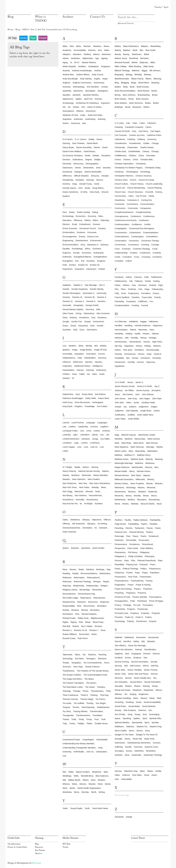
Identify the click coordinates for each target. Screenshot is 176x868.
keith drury (67, 402)
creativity (157, 253)
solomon (142, 710)
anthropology (79, 87)
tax (84, 655)
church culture (121, 184)
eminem (96, 224)
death (87, 156)
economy (92, 216)
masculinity (140, 451)
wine (93, 780)
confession (144, 220)
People (43, 38)
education (67, 220)
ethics (88, 249)
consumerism (121, 233)
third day (104, 695)
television (102, 659)
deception (106, 156)
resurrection (89, 606)
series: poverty (150, 670)
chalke (146, 143)
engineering (68, 241)
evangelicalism (100, 257)
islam (95, 374)
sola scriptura (130, 710)
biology (129, 75)
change (155, 143)
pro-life (137, 605)
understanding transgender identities (79, 748)
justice (157, 411)
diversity (90, 180)
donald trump (86, 184)
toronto (76, 707)
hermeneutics (121, 342)
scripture (137, 658)
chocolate (150, 156)
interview (90, 370)
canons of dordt (122, 131)
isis (88, 374)
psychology (120, 621)
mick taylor (136, 475)
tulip (65, 723)
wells (76, 776)
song (130, 714)
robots (76, 626)
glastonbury (89, 313)
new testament (69, 483)
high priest (157, 342)
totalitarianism (103, 707)
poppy (145, 573)
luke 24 (94, 447)
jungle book (146, 411)
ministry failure (121, 484)
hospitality (119, 358)
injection (89, 362)
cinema (159, 192)
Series (24, 38)
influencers (78, 362)
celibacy (141, 139)
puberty (130, 621)
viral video (137, 775)
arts (83, 107)
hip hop (118, 346)
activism (92, 50)
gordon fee (77, 322)
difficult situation (81, 176)
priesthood (142, 601)
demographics (92, 164)
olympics (91, 524)
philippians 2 (120, 556)
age (97, 58)
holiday (147, 346)
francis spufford (122, 297)
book (132, 87)
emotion (102, 228)
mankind (128, 439)
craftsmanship (121, 253)
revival (84, 610)
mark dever (138, 443)
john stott (119, 403)
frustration (131, 301)
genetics (101, 301)
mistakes (142, 492)
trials (74, 719)
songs (137, 714)
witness (66, 784)
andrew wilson (83, 75)
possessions (120, 577)
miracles (159, 484)
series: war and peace (138, 674)
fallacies (139, 281)
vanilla (158, 771)
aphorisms (78, 91)
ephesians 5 (93, 245)
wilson (86, 780)
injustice (98, 362)
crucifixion (157, 257)
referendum (105, 573)
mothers (131, 500)
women (83, 784)
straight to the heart (124, 735)
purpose (153, 621)
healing (129, 334)
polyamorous (155, 569)
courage (155, 245)
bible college (121, 66)
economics (81, 216)
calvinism (152, 123)
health (137, 334)
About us (39, 854)
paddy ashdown (140, 520)
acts (100, 50)
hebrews (119, 338)
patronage (119, 536)
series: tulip (120, 674)
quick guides (98, 548)
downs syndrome (70, 192)
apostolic (77, 95)
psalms (148, 617)
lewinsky (67, 435)
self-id (146, 666)
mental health (121, 471)
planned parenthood (147, 561)
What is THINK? (41, 19)
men (156, 467)
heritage (152, 338)
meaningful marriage (124, 463)
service (128, 678)
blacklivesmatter (122, 79)
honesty (118, 354)
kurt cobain (102, 406)
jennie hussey (143, 390)
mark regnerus (121, 447)
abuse (106, 46)
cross (137, 257)
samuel (139, 649)
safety (136, 641)
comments (119, 204)
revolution (95, 610)
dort (81, 188)
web (106, 772)
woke (75, 784)
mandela (118, 439)
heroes (147, 342)
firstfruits (132, 289)
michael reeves (122, 475)
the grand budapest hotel (95, 675)
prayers (137, 589)
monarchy (119, 496)
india (80, 358)
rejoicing (67, 586)
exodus (73, 265)
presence (142, 593)
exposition (79, 269)
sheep (155, 686)
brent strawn (120, 99)
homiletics (139, 350)
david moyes (89, 151)
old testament (78, 524)
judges (154, 407)
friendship (119, 301)
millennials (140, 479)
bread (155, 95)
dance (99, 139)
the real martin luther (73, 687)
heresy (143, 338)
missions (132, 492)
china (141, 156)
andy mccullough (70, 79)
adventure (106, 54)
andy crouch (97, 75)
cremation (127, 257)
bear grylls (150, 50)
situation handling (123, 698)
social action (120, 706)
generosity (101, 293)
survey (129, 751)
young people (76, 808)
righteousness (97, 618)
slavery (144, 698)
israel (102, 374)
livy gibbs (105, 439)
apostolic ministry (91, 95)
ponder (129, 573)
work (65, 788)
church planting (154, 188)
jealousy (119, 390)
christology (145, 172)
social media (134, 706)
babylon (145, 46)
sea (145, 658)
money (128, 496)
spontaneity (137, 723)
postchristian (145, 577)
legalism (104, 427)
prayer (130, 585)
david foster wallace (72, 151)
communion (120, 208)
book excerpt (143, 87)
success (156, 743)
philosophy (149, 556)
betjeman (144, 62)
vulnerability (126, 779)
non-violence (81, 495)
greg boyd (83, 326)
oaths (65, 520)
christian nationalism (124, 164)
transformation (96, 711)
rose (103, 630)
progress (131, 609)
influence (67, 362)
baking (118, 50)
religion (104, 586)
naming (95, 467)
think (108, 691)
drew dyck (94, 192)
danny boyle (68, 147)
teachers (92, 655)
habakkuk (133, 322)
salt (143, 641)
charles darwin (147, 147)
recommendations (89, 573)
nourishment (92, 500)
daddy (91, 139)
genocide (67, 305)
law (64, 427)
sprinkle (155, 723)
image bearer (86, 350)
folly (117, 293)
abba (65, 46)
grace (65, 326)
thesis (85, 691)
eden (101, 216)
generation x (88, 293)
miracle (149, 484)
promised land (121, 613)
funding (135, 305)
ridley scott (83, 618)
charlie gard (120, 151)
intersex (80, 370)
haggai (143, 322)
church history (137, 184)
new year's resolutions (100, 483)
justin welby (133, 419)
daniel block (92, 143)
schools (147, 654)
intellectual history (82, 366)
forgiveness (133, 293)
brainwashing (144, 95)
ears (65, 212)
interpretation (68, 370)
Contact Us (98, 17)
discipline (80, 180)
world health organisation (89, 788)
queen (66, 548)
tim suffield (79, 703)
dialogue (78, 172)
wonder (92, 784)
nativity (66, 475)
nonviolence (68, 500)
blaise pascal (137, 79)
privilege (127, 605)
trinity (81, 719)
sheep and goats (122, 690)
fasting (156, 281)
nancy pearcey (69, 471)
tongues (66, 707)
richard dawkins (89, 614)
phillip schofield (135, 556)
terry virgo (78, 667)
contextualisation (151, 233)
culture (129, 261)
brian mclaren (121, 103)
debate (96, 156)
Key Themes (40, 851)
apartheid (67, 91)
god (93, 318)
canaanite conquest (134, 127)
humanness (120, 362)
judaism (132, 407)
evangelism (68, 261)
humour (140, 362)
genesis (66, 297)
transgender (68, 715)
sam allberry (120, 645)
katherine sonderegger (73, 398)
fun (151, 301)
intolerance (101, 370)
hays (152, 330)
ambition (82, 66)
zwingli (129, 817)
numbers (99, 504)
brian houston (142, 99)
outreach (103, 528)
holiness (157, 346)
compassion (145, 208)
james (130, 382)
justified (131, 415)
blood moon (144, 83)
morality (137, 496)
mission (141, 487)
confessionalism (122, 224)
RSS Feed (66, 844)
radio (81, 569)
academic (67, 50)
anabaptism (94, 66)
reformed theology (82, 582)
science (156, 654)
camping (119, 127)
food (123, 293)
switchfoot (139, 751)
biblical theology (122, 71)
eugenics (67, 253)
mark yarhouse (137, 447)
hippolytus (129, 346)
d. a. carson (81, 139)
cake (135, 123)
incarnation (91, 354)
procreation (148, 605)
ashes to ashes (94, 107)
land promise (78, 423)
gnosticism (84, 318)
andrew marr (68, 75)
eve (77, 261)
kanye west (87, 394)
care (134, 131)
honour (141, 354)
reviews (75, 610)
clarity (151, 196)
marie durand (154, 439)
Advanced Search (136, 24)
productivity (120, 609)
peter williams (147, 548)
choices (127, 160)
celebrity (131, 139)
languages (102, 423)
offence (107, 520)
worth (94, 792)
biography (119, 75)
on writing (102, 524)
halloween (153, 322)
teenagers (91, 659)
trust (96, 719)
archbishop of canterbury (87, 103)
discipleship (68, 180)
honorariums (130, 354)
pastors (149, 532)
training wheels (80, 711)
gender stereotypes (71, 293)
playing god (132, 565)
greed (73, 326)
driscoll (105, 192)
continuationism (122, 237)
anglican (66, 83)
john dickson (148, 394)
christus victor (121, 180)
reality (75, 573)
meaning (159, 459)
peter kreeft (133, 548)
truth (103, 719)
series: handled (134, 670)
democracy (78, 164)
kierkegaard (98, 402)
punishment (141, 621)
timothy (90, 703)
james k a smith (144, 386)
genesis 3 (101, 297)
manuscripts (140, 439)
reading (66, 573)
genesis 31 (68, 301)
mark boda (126, 443)
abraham (97, 46)
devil (98, 168)
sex (155, 678)
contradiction (152, 237)
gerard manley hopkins (73, 309)
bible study (148, 66)
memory (149, 467)
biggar (144, 71)
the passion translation (73, 683)
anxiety (104, 87)
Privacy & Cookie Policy (17, 847)
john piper (157, 399)
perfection (119, 540)
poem (153, 565)
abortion (87, 46)
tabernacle (67, 655)
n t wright (67, 467)
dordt (97, 184)
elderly (87, 220)
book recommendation (125, 91)
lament (66, 423)
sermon (154, 674)
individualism (90, 358)
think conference (70, 695)
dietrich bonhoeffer (93, 172)
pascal (150, 528)
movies (126, 504)
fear (134, 285)
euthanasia (98, 253)
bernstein (144, 58)
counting (145, 245)
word (100, 784)
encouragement (70, 237)
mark (117, 443)
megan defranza (122, 467)
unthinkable (79, 752)
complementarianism (124, 212)
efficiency (78, 220)
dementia (67, 164)
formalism (146, 293)
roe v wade (87, 626)
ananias (66, 71)
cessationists (135, 143)
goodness (102, 318)
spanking (127, 718)
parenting (119, 528)
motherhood (120, 500)
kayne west (104, 398)
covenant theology (141, 249)
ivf (73, 378)
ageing (104, 58)
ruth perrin (83, 638)
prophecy (134, 613)
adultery (87, 54)
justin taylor (120, 419)
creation (134, 253)
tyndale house (101, 723)
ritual (88, 622)
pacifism (118, 520)
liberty (95, 435)
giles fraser (68, 313)
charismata (120, 147)
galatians (67, 285)
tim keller (67, 703)
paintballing (133, 524)
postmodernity (137, 581)
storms (140, 731)
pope (137, 573)
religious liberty (70, 590)
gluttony (73, 318)
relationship (79, 586)
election (66, 224)
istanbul (66, 378)
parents (129, 528)
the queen (91, 683)
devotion (107, 168)
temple (66, 663)
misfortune (119, 487)
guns (82, 330)
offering (66, 524)
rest (79, 606)
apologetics (103, 91)
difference (67, 176)
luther (65, 451)
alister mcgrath (69, 66)
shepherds (148, 690)
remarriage (85, 590)
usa (64, 756)
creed (117, 257)
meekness (150, 463)
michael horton (144, 471)
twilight (81, 723)
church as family (146, 180)
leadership (83, 427)
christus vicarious (144, 176)
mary (131, 451)
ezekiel (102, 269)
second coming (122, 662)
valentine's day (131, 771)
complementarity (143, 212)
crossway (146, 257)
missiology (131, 487)
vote (117, 779)
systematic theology (153, 755)
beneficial (134, 58)
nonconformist (95, 495)
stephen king (155, 726)
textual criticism (92, 667)
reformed (67, 582)
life (107, 435)
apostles (66, 95)
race (65, 569)
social (139, 702)
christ (135, 160)
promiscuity (143, 609)
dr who (84, 192)
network (66, 479)
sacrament (141, 637)
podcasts (143, 565)
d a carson (68, 139)
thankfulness (68, 671)
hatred (133, 330)
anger (105, 79)
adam (107, 50)
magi (117, 435)
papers (144, 524)
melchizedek (137, 467)
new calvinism (79, 479)
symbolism (151, 751)
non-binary (67, 495)
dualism (66, 196)
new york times (70, 487)
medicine (139, 463)
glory (65, 318)
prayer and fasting (123, 589)
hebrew (155, 334)
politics (144, 569)
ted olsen (79, 659)
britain (148, 103)
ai (71, 62)
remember (97, 590)
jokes (129, 403)
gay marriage (91, 285)
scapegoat (136, 654)
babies (118, 46)
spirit (145, 718)
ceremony (152, 139)
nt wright (88, 504)
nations (105, 471)
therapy (76, 691)
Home (10, 30)
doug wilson (98, 188)
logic (76, 443)
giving (78, 313)
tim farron (100, 699)
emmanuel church (88, 228)
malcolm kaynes (129, 435)
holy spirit (128, 350)
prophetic (145, 613)
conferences (149, 216)
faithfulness (156, 277)
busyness (137, 107)
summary (138, 747)
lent (82, 431)
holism (118, 350)
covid (155, 249)
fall (131, 281)
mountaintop (154, 500)
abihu (78, 46)
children (132, 156)
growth (100, 326)
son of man (120, 714)
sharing (146, 686)
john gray (132, 399)
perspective (120, 548)
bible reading (135, 66)
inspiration (67, 366)
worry (77, 792)
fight (160, 285)
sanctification (150, 649)
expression (91, 269)
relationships (92, 586)
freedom (136, 297)
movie (117, 504)
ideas (81, 346)
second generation (140, 662)
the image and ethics (72, 679)
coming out (146, 200)
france (156, 293)
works (72, 788)
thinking (94, 695)
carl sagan (155, 131)
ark (64, 107)
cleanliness (120, 200)
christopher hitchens (124, 176)
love (86, 447)
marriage (150, 447)
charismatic (132, 147)
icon (64, 346)
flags (147, 289)
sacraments (153, 637)
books (154, 91)
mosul (154, 496)
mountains (142, 500)
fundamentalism (122, 305)
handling (128, 325)
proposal (156, 613)
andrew (97, 71)
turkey (72, 723)
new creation (94, 479)
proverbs (119, 617)
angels (97, 79)
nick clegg (67, 491)
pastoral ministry (136, 532)
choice (118, 160)
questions (86, 548)
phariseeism (120, 552)
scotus (128, 658)
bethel (135, 62)
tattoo (77, 655)
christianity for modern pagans (129, 168)
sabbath (118, 637)
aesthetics (75, 58)
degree (88, 160)
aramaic (98, 99)
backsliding (155, 46)
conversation (121, 241)
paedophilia (155, 520)
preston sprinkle (140, 597)
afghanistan (88, 58)
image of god (100, 350)
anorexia (66, 87)
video (117, 775)
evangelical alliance (82, 257)
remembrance (69, 594)
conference (136, 216)
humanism (145, 358)
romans (98, 626)
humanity (156, 358)
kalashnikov (68, 394)
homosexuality (152, 350)
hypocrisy (150, 362)
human (135, 358)
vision (154, 775)
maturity (149, 459)
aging (65, 62)
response (104, 602)
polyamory (119, 573)
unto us (90, 752)
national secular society (89, 471)
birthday (138, 75)
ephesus (105, 245)
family (148, 281)
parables (154, 524)
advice (66, 58)
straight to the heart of (147, 735)
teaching (102, 655)
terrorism (67, 667)
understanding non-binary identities (78, 744)
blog (117, 83)
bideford (136, 71)
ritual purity (98, 622)
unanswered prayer (71, 740)
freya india (147, 297)
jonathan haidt (148, 403)
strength (118, 739)
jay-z (157, 386)
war (64, 772)
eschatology (77, 249)
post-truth (133, 577)
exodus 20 (83, 265)
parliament (139, 528)
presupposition (121, 601)
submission (120, 743)
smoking (130, 702)
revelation (102, 606)
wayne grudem (83, 772)
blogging (125, 83)
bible (153, 62)
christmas (119, 172)
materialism (152, 451)
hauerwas (143, 330)
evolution (91, 261)
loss (79, 447)
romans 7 (94, 630)
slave (136, 698)
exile (65, 265)
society (118, 710)
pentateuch (154, 536)
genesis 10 (77, 297)
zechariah (119, 817)
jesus (117, 394)
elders (95, 220)
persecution (144, 540)
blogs (134, 83)
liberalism (85, 435)
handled (118, 325)
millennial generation (124, 479)
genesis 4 (79, 301)
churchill (149, 192)
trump (89, 719)
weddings (67, 776)
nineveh (89, 491)
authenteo (78, 119)
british (156, 103)
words (108, 784)
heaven (146, 334)
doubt (87, 188)
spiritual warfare (122, 723)
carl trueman (121, 135)
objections (97, 520)
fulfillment (143, 301)
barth (135, 50)
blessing (157, 79)
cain (128, 123)
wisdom (101, 780)
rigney (74, 622)
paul (128, 536)
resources (93, 602)
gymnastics (92, 330)
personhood (147, 544)
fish (140, 289)
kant (78, 394)
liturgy (95, 439)
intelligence (98, 366)
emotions (81, 232)
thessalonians (97, 691)
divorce (99, 180)
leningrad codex (70, 431)
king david (67, 406)
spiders (137, 718)
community (133, 208)
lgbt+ (75, 435)
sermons (119, 678)
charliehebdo (134, 151)
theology (67, 691)
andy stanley (86, 79)
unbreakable (102, 740)
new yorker (84, 487)
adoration (77, 54)
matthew (118, 455)
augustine (67, 119)
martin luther (120, 451)
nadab (77, 467)
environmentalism (70, 245)
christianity (141, 164)
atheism (80, 111)
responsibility (69, 606)
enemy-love (93, 237)
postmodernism (122, 581)
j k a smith (120, 382)
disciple (105, 176)
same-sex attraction (124, 649)
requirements (69, 602)
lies (102, 435)
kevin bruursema (82, 402)
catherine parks (154, 135)
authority (101, 119)
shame (137, 686)
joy (125, 407)
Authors (68, 17)
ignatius (66, 350)
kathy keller (91, 398)
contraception (137, 237)
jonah (136, 403)
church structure (135, 192)
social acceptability (152, 702)
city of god (141, 196)
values (150, 771)
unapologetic (88, 740)
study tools (149, 739)
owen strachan (69, 532)
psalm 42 (129, 617)
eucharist (97, 249)
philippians (145, 552)
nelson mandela (100, 475)
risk (81, 622)
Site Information (14, 844)
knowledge (90, 406)
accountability (80, 50)
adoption (66, 54)
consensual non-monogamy (141, 228)
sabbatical (129, 637)
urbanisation (101, 752)
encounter (92, 232)
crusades (119, 261)
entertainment (82, 241)
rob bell (66, 626)
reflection (67, 578)
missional (151, 487)
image (75, 350)
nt (81, 504)
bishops (148, 75)
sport (147, 723)
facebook (119, 277)
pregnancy (131, 593)
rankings (100, 569)
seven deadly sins (142, 678)
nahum (86, 467)
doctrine (66, 184)
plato (160, 561)
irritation (66, 374)
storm (131, 731)
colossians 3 (133, 200)
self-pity (154, 666)
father (117, 285)
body (125, 87)
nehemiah (86, 475)
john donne (120, 399)
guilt (75, 330)
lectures (94, 427)
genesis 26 (90, 297)
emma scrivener (70, 228)
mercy (132, 471)
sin (126, 694)
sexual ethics (136, 682)
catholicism (120, 139)
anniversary (99, 83)
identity (89, 346)
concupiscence (121, 216)
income (102, 354)
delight (97, 160)
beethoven (137, 54)
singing (133, 694)
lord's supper (69, 447)
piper (126, 561)
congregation (121, 228)
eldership (105, 220)
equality (66, 249)
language (90, 423)
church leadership (154, 184)
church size (120, 192)
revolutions (68, 614)
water (71, 772)
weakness (97, 772)
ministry (151, 479)
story (147, 731)
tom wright (101, 703)
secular (154, 662)
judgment (119, 411)
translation (97, 715)
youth (87, 808)
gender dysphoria (80, 289)
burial (128, 107)
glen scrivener (103, 313)
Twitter (65, 847)
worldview (67, 792)
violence (126, 775)
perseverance (121, 544)
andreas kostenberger (82, 71)
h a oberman (121, 322)
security (118, 666)
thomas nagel (87, 699)
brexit (131, 99)
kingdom (78, 406)
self (126, 666)
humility (131, 362)
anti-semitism (93, 87)
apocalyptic (90, 91)
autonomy (75, 123)
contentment (135, 233)
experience (68, 269)
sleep (152, 698)
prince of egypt (156, 601)
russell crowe (69, 638)
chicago (155, 151)
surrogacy (119, 751)
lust (102, 447)
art (69, 107)
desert (78, 168)
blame (148, 79)
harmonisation (121, 330)
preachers (148, 589)
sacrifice (127, 641)
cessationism (121, 143)
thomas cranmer (70, 699)
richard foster (69, 618)
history (139, 346)
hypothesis (120, 366)
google (66, 322)
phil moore (133, 552)
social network (149, 706)
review (66, 610)
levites (97, 431)
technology (68, 659)
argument (105, 103)
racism (73, 569)
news (103, 487)
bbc (141, 50)
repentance (86, 598)
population (154, 573)
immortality (67, 354)
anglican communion (82, 83)
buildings (119, 107)
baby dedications (131, 46)
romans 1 (67, 630)
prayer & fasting (143, 585)
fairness (138, 277)
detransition (88, 168)
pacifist (128, 520)
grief (92, 326)
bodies (118, 87)
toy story (67, 711)
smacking (119, 702)
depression (68, 168)
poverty (149, 581)
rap (108, 569)
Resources (39, 847)
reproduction (99, 598)
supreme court (151, 747)
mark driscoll (152, 443)
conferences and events (126, 220)
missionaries (120, 492)
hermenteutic (135, 342)
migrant (147, 475)
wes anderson (102, 776)
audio (83, 115)
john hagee (145, 399)
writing (102, 792)
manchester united (147, 435)
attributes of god (70, 115)
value (142, 771)
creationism (145, 253)
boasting (155, 83)
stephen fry (142, 726)
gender (66, 289)
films (123, 289)
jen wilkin (129, 390)
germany (90, 309)
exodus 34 (95, 265)
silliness (118, 694)
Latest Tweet (138, 838)
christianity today (153, 168)
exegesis (101, 261)
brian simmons (136, 103)
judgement (143, 407)
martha (159, 447)
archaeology (68, 103)
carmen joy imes (137, 135)
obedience (75, 520)
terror (107, 663)
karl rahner (100, 394)
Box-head (37, 863)
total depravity (88, 707)
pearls (143, 536)
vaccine (118, 771)
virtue (147, 775)
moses (146, 496)
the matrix (89, 679)
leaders (72, 427)
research (82, 602)
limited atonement (71, 439)
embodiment (85, 224)
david (105, 147)
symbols (118, 755)
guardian (67, 330)
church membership (136, 188)
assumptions (68, 111)
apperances (68, 99)
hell (127, 338)
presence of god (122, 597)
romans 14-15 (80, 630)
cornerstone (120, 245)
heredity (134, 338)
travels (66, 719)
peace (135, 536)
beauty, (126, 54)
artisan (76, 107)
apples (79, 99)
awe (84, 123)
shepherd (137, 690)
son (150, 710)
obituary (86, 520)
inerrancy (102, 358)
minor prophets (137, 484)
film (117, 289)
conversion (134, 241)
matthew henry (144, 455)
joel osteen (128, 394)
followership (157, 289)
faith (146, 277)
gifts (98, 309)
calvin (142, 123)
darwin (97, 147)
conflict (147, 224)
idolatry (103, 346)
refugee (97, 582)
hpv (128, 358)
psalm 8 (139, 617)
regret (106, 582)
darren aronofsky (84, 147)
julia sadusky (132, 411)
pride (133, 601)
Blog (11, 17)
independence (69, 358)
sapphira (119, 654)
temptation (76, 663)
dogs (75, 184)
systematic (136, 755)
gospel (87, 322)
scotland (119, 658)
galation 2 (78, 285)
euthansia (67, 257)
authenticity (90, 119)
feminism (142, 285)
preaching (119, 593)
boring (118, 95)
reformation (79, 578)
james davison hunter (125, 386)
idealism (72, 346)
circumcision (120, 196)
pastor (158, 528)
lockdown (67, 443)
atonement (91, 111)
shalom (128, 686)
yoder (65, 808)
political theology (130, 569)
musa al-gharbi (147, 504)
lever (89, 431)
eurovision (86, 253)
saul (127, 654)
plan (133, 561)
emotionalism (68, 232)
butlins (147, 107)
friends (157, 297)
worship (85, 792)
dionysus (95, 176)
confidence (137, 224)
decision (66, 160)
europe (76, 253)
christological (132, 172)
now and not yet (70, 504)
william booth (74, 780)
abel (72, 46)
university (67, 752)
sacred (118, 641)
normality (80, 500)
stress (127, 739)
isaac (74, 374)
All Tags (12, 38)
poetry (117, 569)
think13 (84, 695)
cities (131, 196)
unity (100, 748)
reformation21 (93, 578)
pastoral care (121, 532)
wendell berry (87, 776)
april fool (88, 99)
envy (83, 245)
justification (120, 415)
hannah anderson (143, 325)
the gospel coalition (72, 675)
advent (96, 54)
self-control (135, 666)
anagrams (106, 66)
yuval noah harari (100, 808)
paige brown (120, 524)
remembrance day (86, 594)
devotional (67, 172)
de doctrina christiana (73, 156)
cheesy (146, 151)
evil (83, 261)
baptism (127, 50)
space (117, 718)
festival (152, 285)
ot (95, 528)
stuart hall (137, 739)
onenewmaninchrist (71, 528)
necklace (75, 475)
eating (95, 212)
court (117, 249)
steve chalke (121, 731)
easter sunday (83, 212)
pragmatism (120, 585)
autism (66, 123)
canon (148, 127)
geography (78, 305)
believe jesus (121, 58)
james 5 (139, 382)
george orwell (92, 305)
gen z (102, 285)
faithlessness (121, 281)
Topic (33, 38)
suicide (128, 747)
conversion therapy (150, 241)
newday (95, 487)
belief (146, 54)
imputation (79, 354)
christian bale (146, 160)
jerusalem (156, 390)
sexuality (119, 686)
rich (77, 614)
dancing (66, 143)
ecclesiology (68, 216)
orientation (87, 528)
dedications (78, 160)
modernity (153, 492)
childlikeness (121, 156)
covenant (126, 249)
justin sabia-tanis (145, 415)
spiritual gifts (155, 718)
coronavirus (133, 245)
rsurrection (84, 634)
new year (83, 483)
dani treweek (78, 143)
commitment (132, 204)
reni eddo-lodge (70, 598)
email (75, 224)
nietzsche (79, 491)
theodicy (101, 687)
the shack (90, 687)
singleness (143, 694)
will (64, 780)
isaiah (82, 374)
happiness (158, 325)
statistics (130, 726)
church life (120, 188)
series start (120, 670)
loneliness (95, 443)
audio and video (95, 115)
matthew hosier (121, 459)
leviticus (106, 431)
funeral (145, 305)
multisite (135, 504)
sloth (159, 698)
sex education (121, 682)
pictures (118, 561)
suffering (119, 747)
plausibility (119, 565)
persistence (134, 544)
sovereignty (154, 714)
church (133, 180)
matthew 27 (130, 455)
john (137, 394)
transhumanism (83, 715)
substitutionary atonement (139, 743)
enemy (82, 237)
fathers (126, 285)
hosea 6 (157, 354)
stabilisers (119, 726)
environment (96, 241)
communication (147, 204)
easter (72, 212)
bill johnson (155, 71)
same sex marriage (137, 645)
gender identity (97, 289)
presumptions (155, 597)
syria (127, 755)
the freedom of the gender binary (93, 671)
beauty (118, 54)
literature (86, 439)
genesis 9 (91, 301)
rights (65, 622)
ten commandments (92, 663)
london (84, 443)
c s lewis (119, 123)
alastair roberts (89, 62)
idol (96, 346)
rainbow (90, 569)
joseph (118, 407)
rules (94, 634)
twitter (89, 723)
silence (159, 690)
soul (145, 714)
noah (98, 491)
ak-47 (77, 62)
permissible (131, 540)
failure (129, 277)
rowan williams (70, 634)
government (98, 322)
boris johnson (129, 95)
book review (143, 91)
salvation (151, 641)
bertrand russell (122, 62)
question (75, 548)
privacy (118, 605)
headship (119, 334)
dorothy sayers (69, 188)
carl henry (143, 131)
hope (149, 354)
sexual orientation (152, 682)
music (159, 504)
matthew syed (137, 459)
